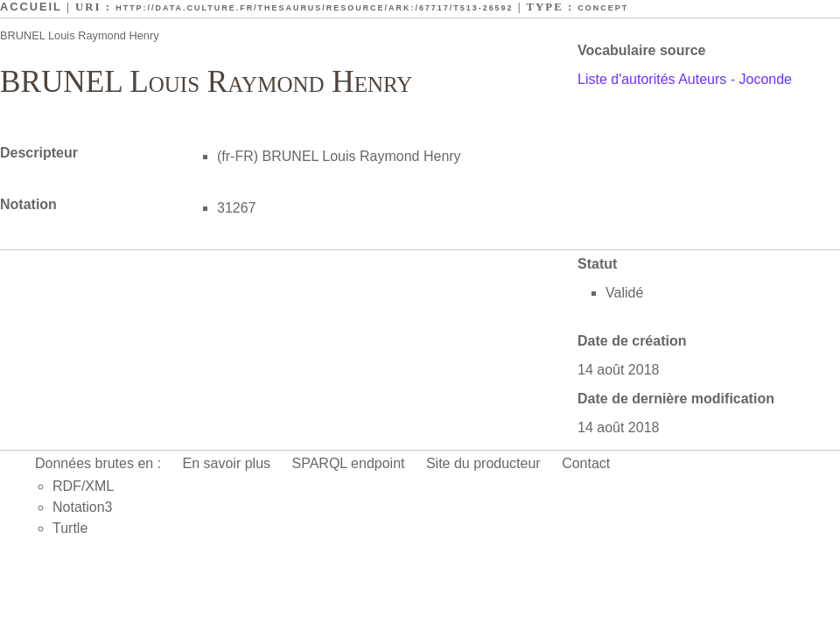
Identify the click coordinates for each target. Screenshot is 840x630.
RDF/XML (83, 486)
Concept (603, 8)
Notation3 (83, 507)
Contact (586, 463)
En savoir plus (227, 463)
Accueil (31, 7)
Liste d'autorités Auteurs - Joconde (685, 79)
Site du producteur (483, 463)
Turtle (70, 528)
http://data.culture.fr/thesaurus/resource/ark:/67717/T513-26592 (314, 8)
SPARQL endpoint (349, 463)
